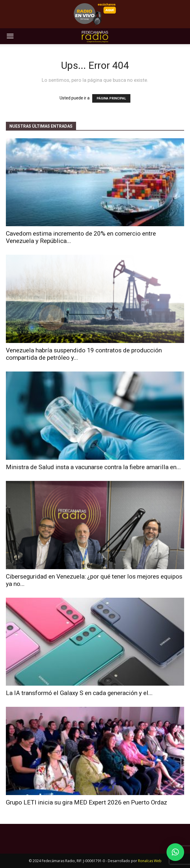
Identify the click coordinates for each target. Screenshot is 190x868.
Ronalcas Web (150, 861)
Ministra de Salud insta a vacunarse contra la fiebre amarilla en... (93, 467)
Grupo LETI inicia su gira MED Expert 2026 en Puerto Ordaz (86, 802)
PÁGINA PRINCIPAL (111, 98)
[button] (10, 36)
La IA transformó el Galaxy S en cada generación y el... (79, 693)
